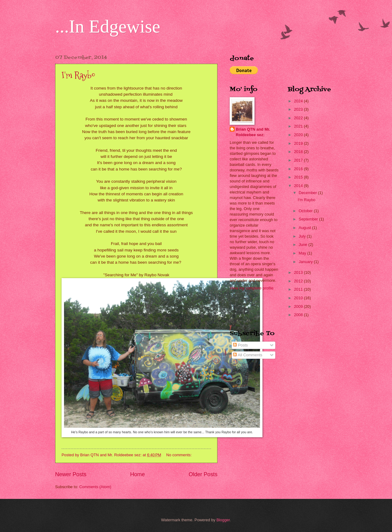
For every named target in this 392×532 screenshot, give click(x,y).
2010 (299, 298)
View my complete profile (252, 288)
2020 (299, 135)
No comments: (180, 455)
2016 (299, 169)
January (306, 262)
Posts (240, 345)
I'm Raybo (78, 75)
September (309, 219)
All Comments (248, 355)
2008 (299, 315)
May (303, 253)
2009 (299, 306)
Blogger (223, 520)
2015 (299, 177)
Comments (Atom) (95, 487)
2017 (299, 160)
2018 (299, 152)
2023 (299, 109)
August (305, 228)
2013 (299, 272)
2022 (299, 118)
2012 (299, 281)
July (303, 236)
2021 (299, 126)
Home (138, 474)
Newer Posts (71, 474)
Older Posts (203, 474)
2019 (299, 143)
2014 (299, 186)
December (308, 193)
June (303, 245)
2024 (299, 101)
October (306, 211)
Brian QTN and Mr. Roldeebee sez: (253, 132)
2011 (299, 289)
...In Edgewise (108, 26)
